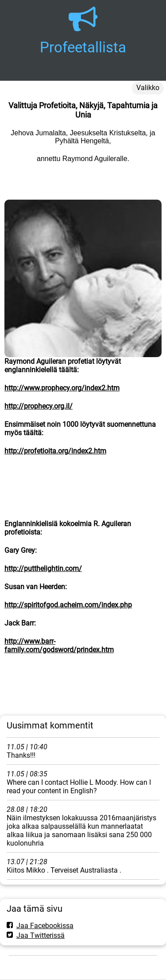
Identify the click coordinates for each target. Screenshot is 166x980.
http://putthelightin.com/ (43, 569)
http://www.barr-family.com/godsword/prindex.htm (59, 645)
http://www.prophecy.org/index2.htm (62, 388)
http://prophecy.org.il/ (39, 406)
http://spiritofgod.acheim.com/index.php (68, 605)
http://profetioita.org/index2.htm (55, 451)
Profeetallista (83, 47)
